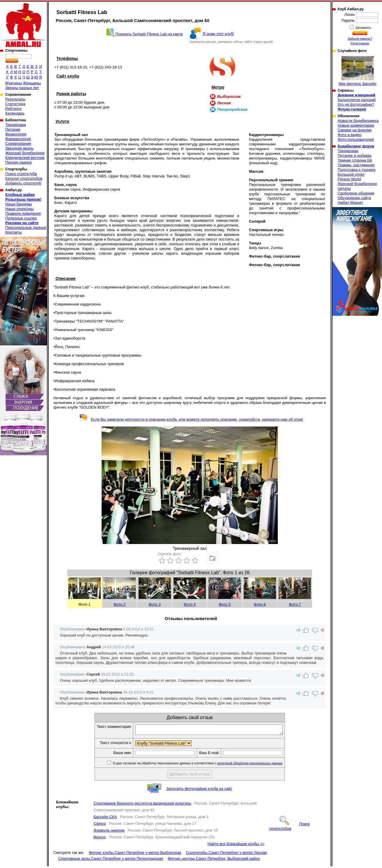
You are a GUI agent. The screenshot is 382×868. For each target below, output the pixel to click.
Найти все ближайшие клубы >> (236, 846)
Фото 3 (155, 604)
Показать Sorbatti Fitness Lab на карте (149, 34)
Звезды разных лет (22, 88)
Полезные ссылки (21, 218)
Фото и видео (350, 135)
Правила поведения (23, 213)
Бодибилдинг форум (356, 146)
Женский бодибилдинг (25, 153)
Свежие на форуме (355, 130)
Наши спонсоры (19, 209)
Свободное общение (356, 193)
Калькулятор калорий (357, 100)
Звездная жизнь (19, 148)
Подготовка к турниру (357, 170)
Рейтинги (13, 109)
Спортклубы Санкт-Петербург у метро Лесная (226, 854)
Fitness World (349, 179)
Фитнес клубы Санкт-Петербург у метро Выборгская (135, 854)
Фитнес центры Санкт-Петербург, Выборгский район (214, 860)
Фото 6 (260, 604)
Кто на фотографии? (356, 104)
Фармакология (18, 139)
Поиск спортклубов (290, 828)
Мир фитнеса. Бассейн (358, 71)
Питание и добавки (355, 156)
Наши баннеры (18, 204)
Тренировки (16, 125)
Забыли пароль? (360, 38)
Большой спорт (351, 174)
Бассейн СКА (105, 819)
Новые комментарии (356, 125)
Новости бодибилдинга (358, 121)
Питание (13, 129)
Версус (100, 839)
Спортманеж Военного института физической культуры (142, 805)
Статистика (15, 104)
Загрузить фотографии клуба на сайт (199, 790)
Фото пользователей (356, 139)
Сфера (100, 825)
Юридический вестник (25, 158)
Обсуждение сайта (354, 198)
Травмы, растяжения (356, 165)
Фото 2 (120, 604)
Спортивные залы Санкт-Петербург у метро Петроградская (111, 860)
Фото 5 (225, 604)
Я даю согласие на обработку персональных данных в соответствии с (206, 765)
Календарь (15, 113)
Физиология (16, 134)
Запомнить (363, 28)
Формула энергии (109, 832)
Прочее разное (18, 162)
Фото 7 (295, 604)
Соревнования (18, 143)
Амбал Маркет (350, 203)
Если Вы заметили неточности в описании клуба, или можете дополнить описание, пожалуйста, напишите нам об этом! (191, 419)
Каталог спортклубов (24, 178)
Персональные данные (26, 228)
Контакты (14, 232)
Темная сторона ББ (355, 160)
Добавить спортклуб (23, 183)
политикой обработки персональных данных (259, 765)
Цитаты (344, 188)
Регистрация (360, 43)
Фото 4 (190, 604)
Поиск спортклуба (21, 174)
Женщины (32, 83)
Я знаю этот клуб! (218, 34)
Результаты (15, 99)
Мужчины (14, 83)
